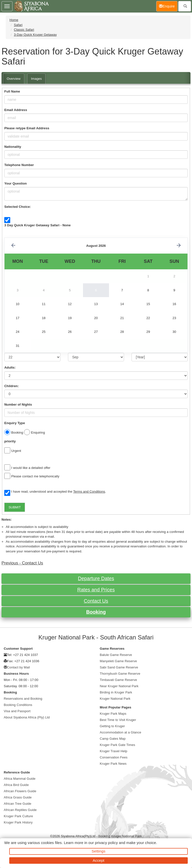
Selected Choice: (17, 207)
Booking (96, 612)
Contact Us (96, 601)
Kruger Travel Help (113, 751)
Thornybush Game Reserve (120, 674)
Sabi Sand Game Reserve (119, 667)
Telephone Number (19, 165)
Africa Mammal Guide (20, 779)
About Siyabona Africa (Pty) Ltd (27, 717)
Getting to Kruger (112, 726)
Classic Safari (24, 30)
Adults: (10, 367)
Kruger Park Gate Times (117, 745)
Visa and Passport (17, 711)
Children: (11, 386)
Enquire (168, 6)
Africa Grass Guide (18, 797)
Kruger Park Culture (18, 816)
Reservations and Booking (23, 699)
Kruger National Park (115, 699)
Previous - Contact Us (22, 563)
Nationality (13, 147)
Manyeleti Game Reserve (118, 661)
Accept (98, 860)
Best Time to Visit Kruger (118, 720)
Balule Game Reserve (116, 655)
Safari (18, 25)
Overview (14, 79)
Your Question (15, 183)
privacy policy (106, 843)
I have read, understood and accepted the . (55, 492)
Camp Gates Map (113, 739)
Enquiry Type (15, 423)
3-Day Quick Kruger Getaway (35, 35)
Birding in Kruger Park (116, 692)
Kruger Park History (18, 822)
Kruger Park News (113, 764)
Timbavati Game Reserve (118, 680)
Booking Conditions (18, 705)
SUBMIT (15, 507)
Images (36, 79)
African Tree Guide (17, 804)
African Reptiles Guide (20, 810)
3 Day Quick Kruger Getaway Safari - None (37, 225)
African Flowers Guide (20, 791)
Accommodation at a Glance (120, 732)
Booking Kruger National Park (120, 836)
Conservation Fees (114, 757)
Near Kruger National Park (119, 686)
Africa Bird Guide (16, 785)
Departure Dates (96, 578)
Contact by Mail (18, 667)
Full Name (12, 91)
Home (14, 20)
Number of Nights (18, 404)
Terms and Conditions (89, 492)
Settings (99, 851)
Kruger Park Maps (113, 714)
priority (10, 441)
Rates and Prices (96, 590)
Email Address (16, 110)
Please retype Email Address (27, 128)
